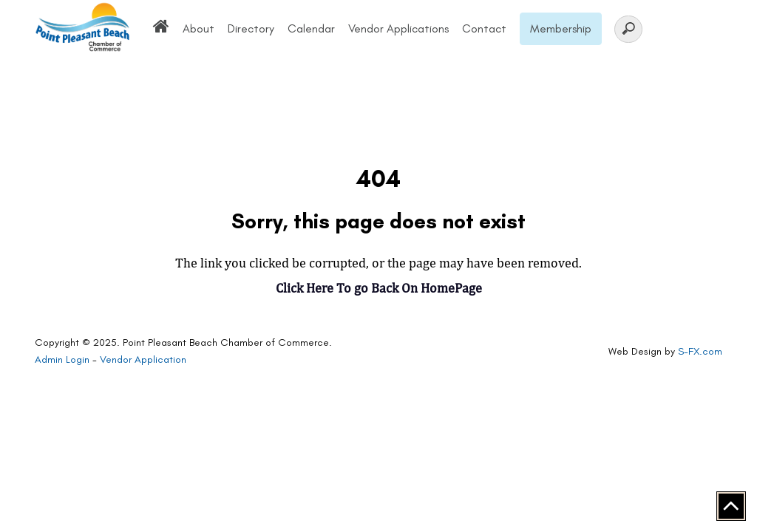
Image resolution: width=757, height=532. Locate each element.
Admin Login (62, 359)
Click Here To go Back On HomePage (379, 288)
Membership (561, 28)
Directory (251, 28)
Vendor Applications (398, 28)
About (198, 28)
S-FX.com (700, 351)
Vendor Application (143, 359)
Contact (484, 28)
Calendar (311, 28)
